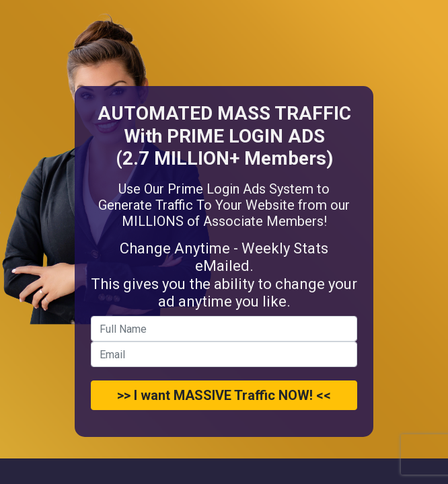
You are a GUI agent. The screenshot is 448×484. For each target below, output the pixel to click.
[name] (224, 329)
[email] (224, 354)
